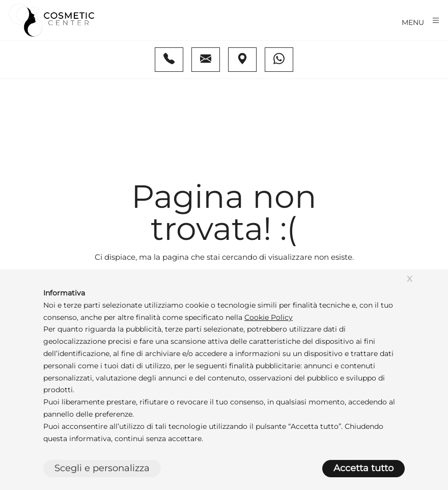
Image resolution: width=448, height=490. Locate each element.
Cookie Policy (269, 317)
